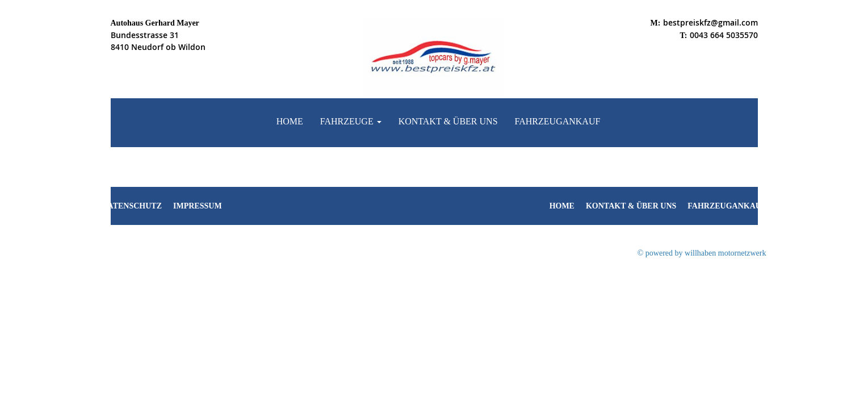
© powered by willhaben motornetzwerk (702, 253)
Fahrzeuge (351, 121)
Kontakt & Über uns (448, 121)
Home (290, 121)
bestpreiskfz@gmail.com (710, 22)
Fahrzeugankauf (558, 121)
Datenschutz (132, 206)
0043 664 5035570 (724, 35)
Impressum (198, 206)
